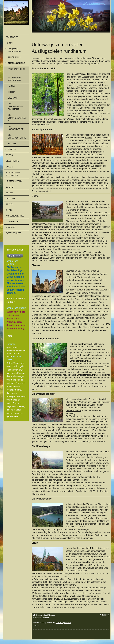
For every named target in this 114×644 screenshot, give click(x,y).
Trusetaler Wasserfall (80, 74)
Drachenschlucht (89, 344)
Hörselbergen (72, 457)
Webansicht (104, 615)
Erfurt (93, 548)
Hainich (88, 138)
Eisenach (70, 271)
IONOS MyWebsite (63, 623)
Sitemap (51, 615)
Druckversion (40, 615)
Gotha (69, 213)
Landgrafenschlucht (79, 361)
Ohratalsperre (78, 507)
